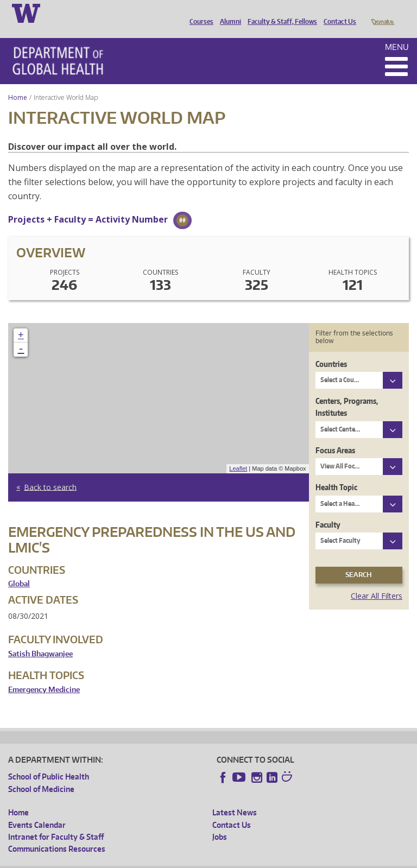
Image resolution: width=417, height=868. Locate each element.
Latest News (235, 797)
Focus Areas (335, 435)
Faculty (328, 509)
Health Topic (336, 472)
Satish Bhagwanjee (40, 639)
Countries (331, 349)
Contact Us (337, 12)
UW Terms (196, 860)
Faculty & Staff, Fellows (280, 12)
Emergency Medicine (44, 674)
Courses (199, 12)
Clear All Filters (377, 581)
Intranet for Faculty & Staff (56, 822)
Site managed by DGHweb (261, 860)
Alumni (228, 12)
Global (19, 569)
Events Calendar (37, 810)
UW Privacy (152, 860)
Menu (397, 32)
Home (18, 82)
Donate (382, 12)
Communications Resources (57, 834)
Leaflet (238, 453)
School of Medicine (41, 774)
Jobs (220, 822)
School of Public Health (49, 761)
